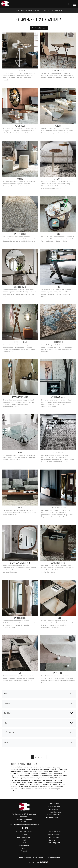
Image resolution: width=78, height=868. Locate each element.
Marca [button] (6, 694)
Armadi (24, 851)
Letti (24, 848)
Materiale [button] (8, 713)
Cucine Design (54, 807)
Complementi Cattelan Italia (52, 10)
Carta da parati (54, 843)
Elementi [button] (7, 703)
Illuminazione (54, 837)
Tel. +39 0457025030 (24, 819)
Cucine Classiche (54, 812)
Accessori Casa (26, 10)
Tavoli (24, 843)
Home (18, 10)
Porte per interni (54, 835)
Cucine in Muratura (54, 815)
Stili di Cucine (54, 804)
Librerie (24, 835)
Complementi (37, 10)
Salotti (24, 840)
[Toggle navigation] (75, 4)
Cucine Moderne (54, 809)
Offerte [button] (7, 742)
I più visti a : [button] (9, 733)
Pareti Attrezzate (24, 837)
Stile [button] (6, 723)
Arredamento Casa (24, 832)
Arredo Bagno (24, 846)
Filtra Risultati (39, 28)
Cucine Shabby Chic (54, 818)
